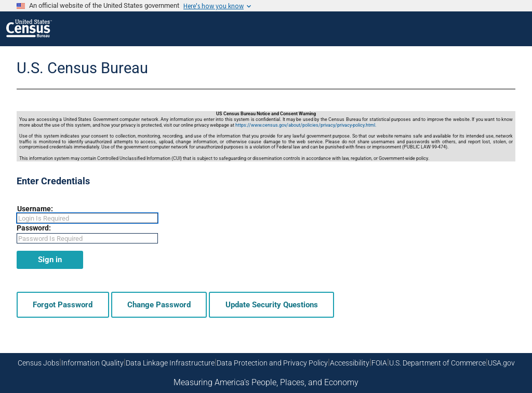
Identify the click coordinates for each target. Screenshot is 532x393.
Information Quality (92, 363)
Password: (34, 228)
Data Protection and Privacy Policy (272, 363)
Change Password (159, 305)
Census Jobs (38, 363)
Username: (35, 209)
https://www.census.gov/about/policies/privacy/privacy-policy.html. (306, 125)
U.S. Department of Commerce (437, 363)
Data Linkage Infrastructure (170, 363)
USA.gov (501, 363)
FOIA (379, 363)
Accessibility (350, 363)
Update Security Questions (272, 305)
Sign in (50, 260)
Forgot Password (63, 305)
